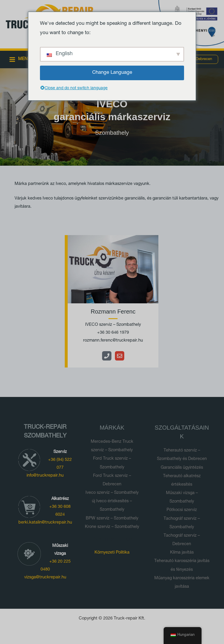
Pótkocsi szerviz (182, 510)
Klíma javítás (182, 553)
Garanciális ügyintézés (182, 468)
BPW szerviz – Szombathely (112, 519)
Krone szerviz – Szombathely (112, 527)
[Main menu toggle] (20, 59)
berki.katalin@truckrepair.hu (45, 523)
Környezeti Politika (112, 553)
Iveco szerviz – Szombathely (112, 493)
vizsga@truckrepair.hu (45, 577)
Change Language (112, 73)
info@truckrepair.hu (45, 476)
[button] (204, 59)
